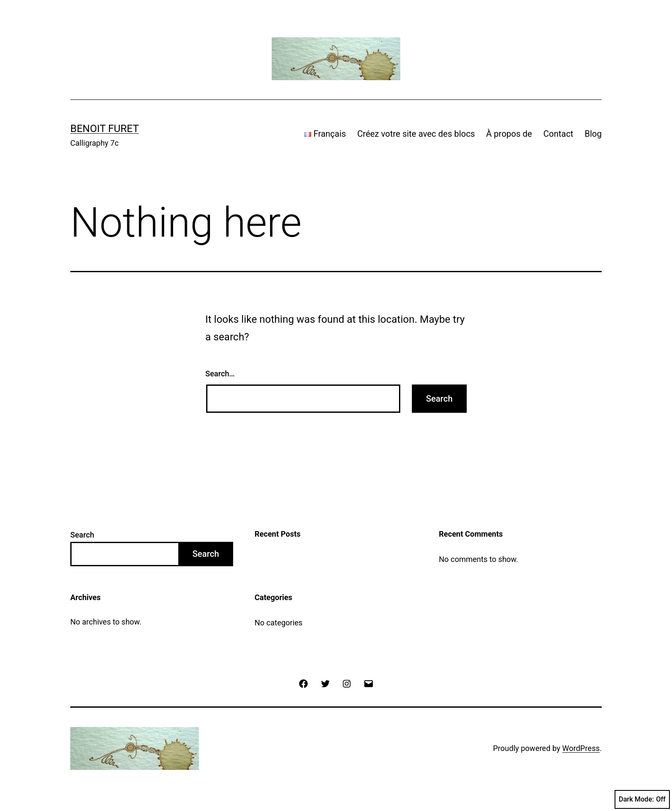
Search (82, 535)
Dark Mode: (642, 799)
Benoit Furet (105, 129)
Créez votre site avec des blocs (416, 134)
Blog (593, 134)
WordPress (581, 748)
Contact (558, 134)
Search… (220, 374)
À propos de (509, 134)
